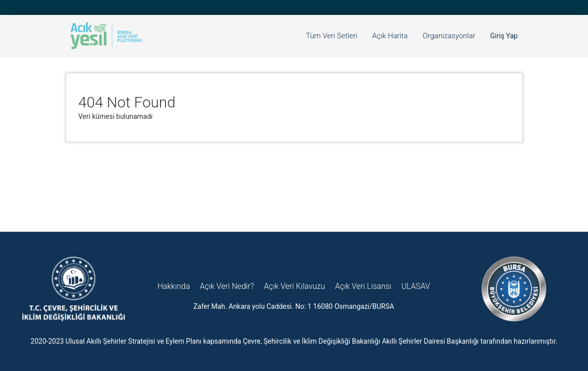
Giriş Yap (504, 36)
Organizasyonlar (449, 36)
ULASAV (416, 286)
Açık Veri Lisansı (363, 286)
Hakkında (174, 286)
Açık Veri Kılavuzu (294, 286)
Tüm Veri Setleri (332, 36)
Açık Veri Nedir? (227, 286)
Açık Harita (390, 36)
